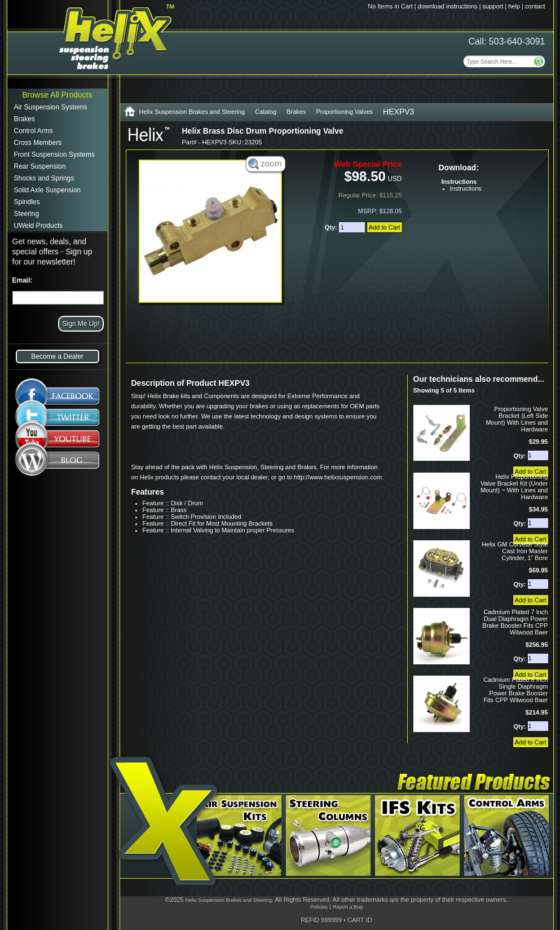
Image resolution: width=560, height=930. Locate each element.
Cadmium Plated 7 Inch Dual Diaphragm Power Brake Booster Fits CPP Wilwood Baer (515, 622)
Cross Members (38, 143)
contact (535, 6)
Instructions (466, 188)
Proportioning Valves (344, 112)
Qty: (332, 227)
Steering (27, 214)
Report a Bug (348, 907)
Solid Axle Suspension (48, 190)
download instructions (448, 6)
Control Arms (34, 131)
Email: (23, 280)
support (493, 6)
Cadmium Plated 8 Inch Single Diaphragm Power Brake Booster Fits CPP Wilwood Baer (515, 690)
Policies (319, 907)
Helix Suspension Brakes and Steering (192, 112)
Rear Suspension (40, 166)
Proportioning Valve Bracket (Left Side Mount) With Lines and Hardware (517, 419)
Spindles (27, 202)
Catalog (266, 112)
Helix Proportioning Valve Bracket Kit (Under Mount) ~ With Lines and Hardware (514, 487)
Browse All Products (57, 95)
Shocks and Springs (44, 178)
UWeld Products (38, 226)
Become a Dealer (57, 356)
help (514, 6)
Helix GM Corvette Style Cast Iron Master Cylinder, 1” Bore (515, 551)
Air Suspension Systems (51, 107)
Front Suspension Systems (54, 155)
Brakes (25, 119)
